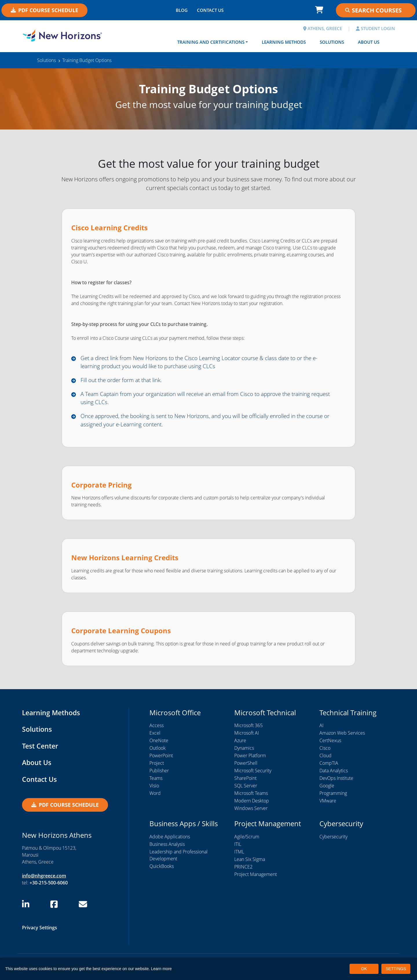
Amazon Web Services (342, 736)
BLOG (182, 10)
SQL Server (246, 789)
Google (327, 789)
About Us (369, 42)
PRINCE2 (243, 869)
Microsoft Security (253, 773)
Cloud (325, 758)
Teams (156, 781)
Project (157, 766)
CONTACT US (210, 10)
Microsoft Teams (251, 796)
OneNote (159, 743)
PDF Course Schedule (44, 10)
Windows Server (251, 811)
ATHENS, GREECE (323, 28)
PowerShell (246, 766)
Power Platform (250, 758)
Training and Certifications (211, 42)
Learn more (162, 969)
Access (157, 728)
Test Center (41, 748)
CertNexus (330, 743)
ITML (239, 854)
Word (155, 796)
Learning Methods (284, 42)
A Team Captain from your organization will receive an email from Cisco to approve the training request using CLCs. (205, 400)
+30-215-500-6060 (49, 886)
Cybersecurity (333, 839)
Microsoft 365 (248, 728)
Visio (154, 789)
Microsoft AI (247, 736)
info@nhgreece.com (44, 879)
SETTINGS (396, 969)
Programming (333, 796)
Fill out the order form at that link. (125, 381)
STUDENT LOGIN (375, 28)
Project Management (256, 877)
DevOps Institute (336, 781)
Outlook (158, 751)
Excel (155, 736)
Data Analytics (334, 773)
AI (321, 728)
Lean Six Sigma (250, 862)
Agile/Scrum (247, 839)
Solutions (332, 42)
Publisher (159, 773)
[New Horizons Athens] (62, 36)
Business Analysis (167, 847)
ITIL (238, 847)
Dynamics (244, 751)
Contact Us (40, 782)
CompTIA (329, 766)
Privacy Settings (40, 930)
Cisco (325, 751)
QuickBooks (162, 869)
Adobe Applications (170, 839)
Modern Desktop (252, 804)
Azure (240, 743)
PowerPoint (161, 758)
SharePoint (245, 781)
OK (364, 969)
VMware (328, 804)
